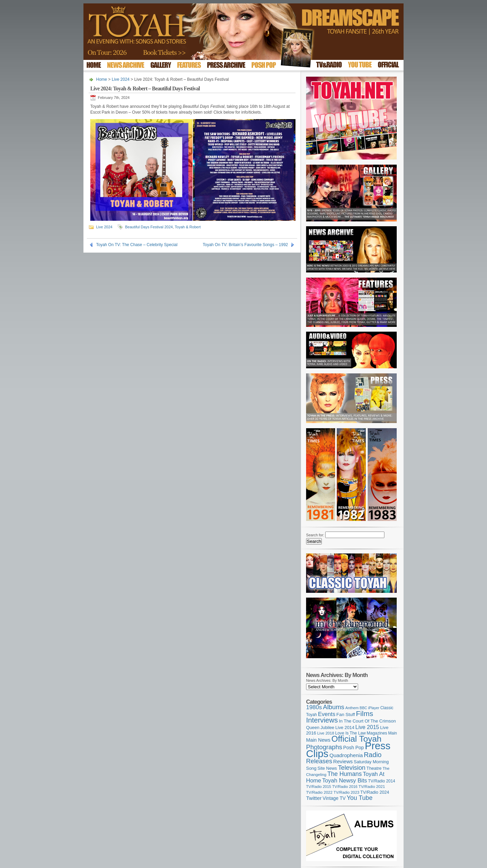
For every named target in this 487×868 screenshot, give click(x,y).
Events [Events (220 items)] (327, 714)
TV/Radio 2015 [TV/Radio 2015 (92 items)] (319, 787)
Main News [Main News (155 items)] (318, 740)
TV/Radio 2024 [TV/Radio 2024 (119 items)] (374, 792)
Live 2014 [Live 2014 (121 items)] (345, 727)
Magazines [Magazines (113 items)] (377, 733)
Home (102, 79)
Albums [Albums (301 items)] (334, 707)
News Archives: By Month (327, 680)
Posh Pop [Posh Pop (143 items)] (354, 748)
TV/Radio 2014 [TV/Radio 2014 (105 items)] (381, 781)
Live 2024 (121, 79)
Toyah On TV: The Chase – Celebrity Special (137, 245)
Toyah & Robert (188, 227)
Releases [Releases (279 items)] (319, 761)
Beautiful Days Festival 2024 (149, 227)
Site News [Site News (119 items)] (327, 768)
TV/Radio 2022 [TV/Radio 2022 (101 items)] (319, 792)
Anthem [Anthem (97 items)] (352, 708)
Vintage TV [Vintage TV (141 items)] (334, 798)
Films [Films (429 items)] (365, 713)
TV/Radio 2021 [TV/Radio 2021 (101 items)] (372, 787)
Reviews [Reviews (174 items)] (343, 761)
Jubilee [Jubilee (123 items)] (327, 727)
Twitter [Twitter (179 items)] (314, 798)
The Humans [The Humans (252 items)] (344, 774)
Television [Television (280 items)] (352, 768)
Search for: (315, 535)
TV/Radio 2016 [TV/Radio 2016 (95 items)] (345, 787)
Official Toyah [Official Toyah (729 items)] (357, 739)
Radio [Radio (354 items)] (373, 755)
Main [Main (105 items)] (393, 733)
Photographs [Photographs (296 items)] (324, 747)
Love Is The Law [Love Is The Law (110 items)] (350, 733)
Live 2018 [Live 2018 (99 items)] (326, 733)
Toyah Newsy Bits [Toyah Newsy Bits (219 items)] (345, 781)
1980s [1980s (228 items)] (314, 707)
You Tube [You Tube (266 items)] (360, 798)
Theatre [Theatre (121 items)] (374, 768)
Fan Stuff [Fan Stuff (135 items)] (346, 714)
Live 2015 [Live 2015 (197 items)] (367, 727)
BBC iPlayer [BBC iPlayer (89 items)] (370, 708)
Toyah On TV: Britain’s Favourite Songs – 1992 (245, 245)
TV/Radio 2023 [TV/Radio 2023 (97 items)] (346, 792)
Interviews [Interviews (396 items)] (322, 720)
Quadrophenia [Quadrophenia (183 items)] (346, 755)
